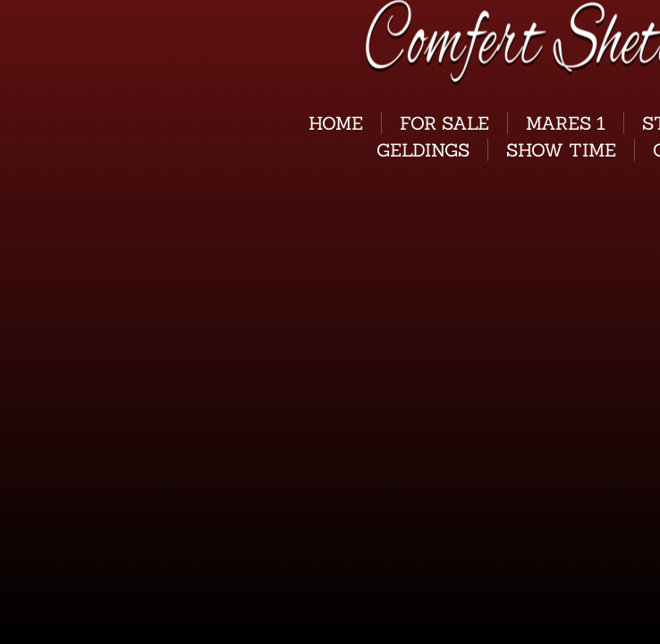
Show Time (561, 150)
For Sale (444, 123)
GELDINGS (423, 150)
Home (336, 123)
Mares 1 (566, 123)
